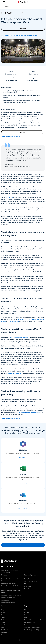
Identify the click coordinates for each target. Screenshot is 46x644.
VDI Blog (4, 612)
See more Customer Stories (11, 137)
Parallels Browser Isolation (8, 603)
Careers (3, 635)
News (3, 627)
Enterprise (27, 579)
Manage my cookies (30, 622)
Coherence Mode (13, 322)
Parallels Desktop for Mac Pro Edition (11, 595)
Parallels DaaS (5, 600)
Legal (26, 617)
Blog (2, 610)
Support (3, 617)
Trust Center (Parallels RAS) (32, 630)
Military (26, 584)
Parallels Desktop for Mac (8, 598)
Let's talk (23, 29)
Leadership (4, 632)
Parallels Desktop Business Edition (19, 338)
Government (28, 586)
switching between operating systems (29, 412)
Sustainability (5, 630)
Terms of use (28, 615)
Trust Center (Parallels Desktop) (33, 627)
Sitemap (3, 622)
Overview (6, 7)
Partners (4, 615)
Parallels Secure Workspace (9, 583)
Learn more (21, 458)
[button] (23, 640)
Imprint (26, 625)
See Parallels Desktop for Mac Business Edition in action (21, 36)
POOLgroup (9, 197)
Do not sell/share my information (33, 620)
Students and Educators (31, 581)
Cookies (26, 612)
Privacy (26, 610)
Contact (3, 620)
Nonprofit (27, 589)
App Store (4, 625)
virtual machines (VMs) (15, 373)
